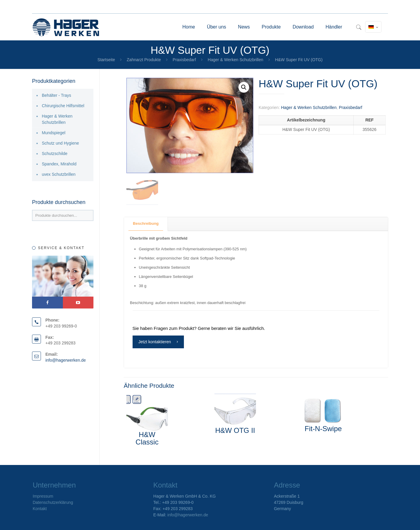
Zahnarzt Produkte (144, 60)
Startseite (106, 60)
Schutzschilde (55, 154)
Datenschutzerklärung (53, 502)
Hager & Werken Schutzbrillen (235, 60)
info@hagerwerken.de (66, 360)
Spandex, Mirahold (59, 164)
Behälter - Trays (57, 95)
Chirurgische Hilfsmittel (63, 106)
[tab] (146, 224)
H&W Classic (147, 438)
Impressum (43, 496)
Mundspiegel (54, 133)
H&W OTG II (235, 430)
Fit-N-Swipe (323, 429)
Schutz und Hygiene (60, 143)
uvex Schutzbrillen (59, 174)
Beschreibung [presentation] (146, 223)
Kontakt (40, 509)
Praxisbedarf (184, 60)
